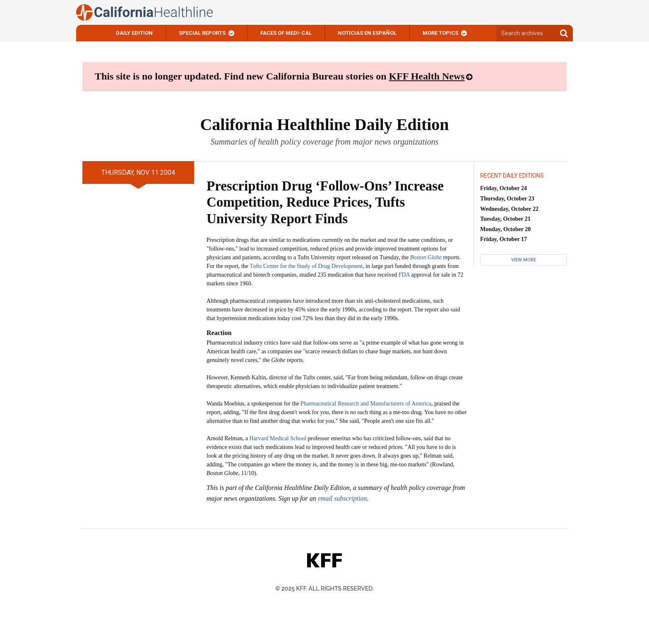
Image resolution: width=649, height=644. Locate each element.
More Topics (440, 33)
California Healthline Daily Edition (324, 124)
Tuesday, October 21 (505, 219)
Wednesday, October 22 (509, 209)
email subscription (343, 498)
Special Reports (202, 33)
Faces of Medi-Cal (286, 33)
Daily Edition (134, 33)
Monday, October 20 (505, 229)
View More (524, 260)
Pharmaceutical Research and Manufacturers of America (366, 404)
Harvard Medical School (278, 438)
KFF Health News (427, 76)
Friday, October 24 (504, 188)
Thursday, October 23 (507, 199)
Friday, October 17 (504, 239)
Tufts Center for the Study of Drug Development (306, 266)
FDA (404, 275)
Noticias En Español (367, 33)
